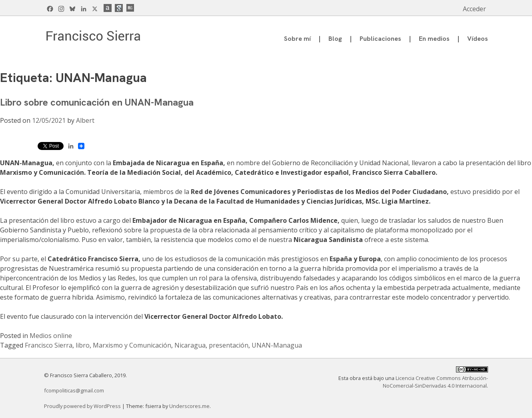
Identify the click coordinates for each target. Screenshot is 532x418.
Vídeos (478, 39)
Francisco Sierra (49, 345)
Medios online (51, 336)
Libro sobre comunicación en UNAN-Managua (97, 102)
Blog (335, 39)
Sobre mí (297, 39)
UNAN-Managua (277, 345)
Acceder (474, 9)
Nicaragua (190, 345)
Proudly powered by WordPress (83, 406)
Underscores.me (189, 406)
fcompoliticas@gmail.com (74, 390)
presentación (229, 345)
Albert (85, 120)
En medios (434, 39)
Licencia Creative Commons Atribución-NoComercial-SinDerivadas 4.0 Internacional (435, 382)
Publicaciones (380, 39)
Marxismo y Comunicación (132, 345)
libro (83, 345)
